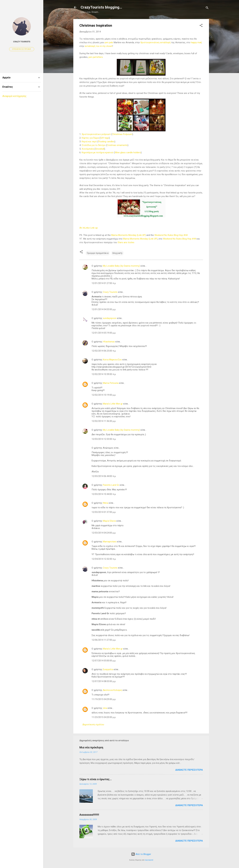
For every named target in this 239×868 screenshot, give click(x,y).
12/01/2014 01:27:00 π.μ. (104, 283)
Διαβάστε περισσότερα (189, 770)
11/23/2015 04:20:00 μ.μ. (104, 717)
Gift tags (105, 138)
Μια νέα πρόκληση (91, 747)
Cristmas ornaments (117, 145)
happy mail (196, 42)
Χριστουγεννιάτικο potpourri (96, 134)
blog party (117, 253)
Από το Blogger (141, 854)
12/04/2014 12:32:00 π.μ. (104, 559)
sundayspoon (110, 318)
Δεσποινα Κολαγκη (112, 690)
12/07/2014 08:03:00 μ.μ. (104, 681)
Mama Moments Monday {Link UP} (128, 235)
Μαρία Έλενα (109, 521)
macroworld (149, 860)
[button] (201, 26)
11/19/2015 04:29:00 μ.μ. (104, 699)
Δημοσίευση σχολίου (93, 724)
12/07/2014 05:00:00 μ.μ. (104, 661)
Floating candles (106, 142)
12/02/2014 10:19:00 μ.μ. (104, 395)
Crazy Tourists (110, 292)
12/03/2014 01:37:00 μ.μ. (104, 512)
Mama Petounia (111, 383)
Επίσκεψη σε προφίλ (22, 49)
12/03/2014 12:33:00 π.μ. (104, 439)
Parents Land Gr (111, 485)
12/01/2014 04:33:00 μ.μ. (104, 309)
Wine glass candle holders (128, 152)
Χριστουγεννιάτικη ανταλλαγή (155, 42)
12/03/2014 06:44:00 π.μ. (104, 476)
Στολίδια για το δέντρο (94, 145)
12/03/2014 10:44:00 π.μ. (104, 494)
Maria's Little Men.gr (113, 404)
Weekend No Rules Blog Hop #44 (171, 235)
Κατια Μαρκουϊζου (112, 360)
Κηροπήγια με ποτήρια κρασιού (98, 152)
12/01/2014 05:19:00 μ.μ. (104, 333)
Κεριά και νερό (89, 142)
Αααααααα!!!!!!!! (89, 815)
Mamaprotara (110, 542)
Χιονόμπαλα (88, 149)
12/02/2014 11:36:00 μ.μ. (104, 421)
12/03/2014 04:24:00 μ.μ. (104, 533)
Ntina (105, 503)
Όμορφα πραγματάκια (98, 253)
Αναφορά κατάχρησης (14, 96)
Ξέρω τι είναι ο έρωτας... (96, 779)
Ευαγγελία (108, 669)
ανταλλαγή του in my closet (99, 46)
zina (105, 708)
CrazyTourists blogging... (101, 7)
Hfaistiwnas (109, 342)
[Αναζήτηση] (207, 8)
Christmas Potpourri (122, 134)
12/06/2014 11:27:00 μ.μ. (104, 640)
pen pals (109, 42)
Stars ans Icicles (126, 242)
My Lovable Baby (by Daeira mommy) (121, 266)
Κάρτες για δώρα (90, 138)
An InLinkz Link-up (89, 228)
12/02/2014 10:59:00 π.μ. (104, 374)
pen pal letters (96, 57)
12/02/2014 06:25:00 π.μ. (104, 351)
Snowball (100, 149)
